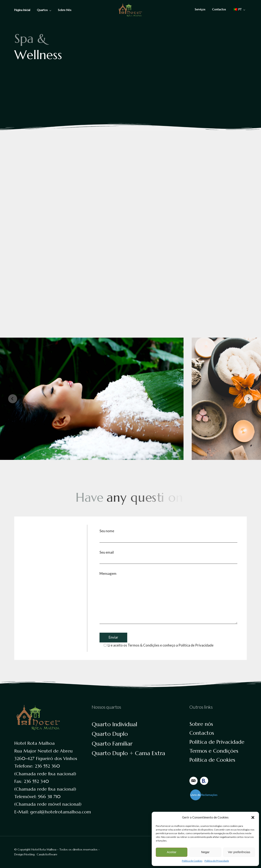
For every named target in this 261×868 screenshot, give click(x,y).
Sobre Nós (65, 10)
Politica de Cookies (192, 861)
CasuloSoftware (47, 854)
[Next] (248, 399)
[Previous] (13, 399)
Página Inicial (22, 10)
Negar (205, 852)
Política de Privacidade (196, 645)
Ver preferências (239, 852)
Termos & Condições (144, 645)
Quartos (42, 10)
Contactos (219, 9)
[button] (253, 817)
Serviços (200, 9)
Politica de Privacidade (217, 861)
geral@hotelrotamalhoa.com (61, 812)
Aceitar (172, 852)
